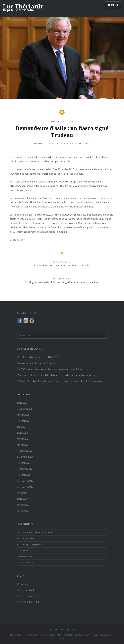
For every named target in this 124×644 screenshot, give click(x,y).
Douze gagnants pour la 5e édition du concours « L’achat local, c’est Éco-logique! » (56, 375)
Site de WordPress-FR (28, 602)
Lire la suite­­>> (17, 240)
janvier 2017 (23, 511)
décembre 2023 (25, 451)
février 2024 (23, 439)
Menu (115, 5)
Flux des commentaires (28, 596)
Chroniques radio (25, 538)
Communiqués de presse (62, 122)
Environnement (25, 556)
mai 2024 (22, 427)
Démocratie (23, 550)
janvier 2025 (23, 415)
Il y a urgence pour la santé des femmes (36, 363)
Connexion (22, 584)
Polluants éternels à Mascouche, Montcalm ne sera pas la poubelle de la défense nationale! (60, 381)
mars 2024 (23, 433)
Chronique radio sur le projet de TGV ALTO (38, 357)
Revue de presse (25, 562)
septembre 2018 (25, 481)
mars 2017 (23, 499)
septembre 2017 (25, 487)
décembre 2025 (25, 409)
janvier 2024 (23, 445)
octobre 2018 (24, 475)
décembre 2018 (25, 469)
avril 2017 (22, 493)
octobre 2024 (24, 421)
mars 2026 (23, 403)
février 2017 (23, 505)
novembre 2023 (25, 457)
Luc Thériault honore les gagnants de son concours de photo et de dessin (52, 369)
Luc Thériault (23, 6)
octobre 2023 (24, 463)
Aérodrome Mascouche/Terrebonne (35, 532)
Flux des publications (27, 590)
